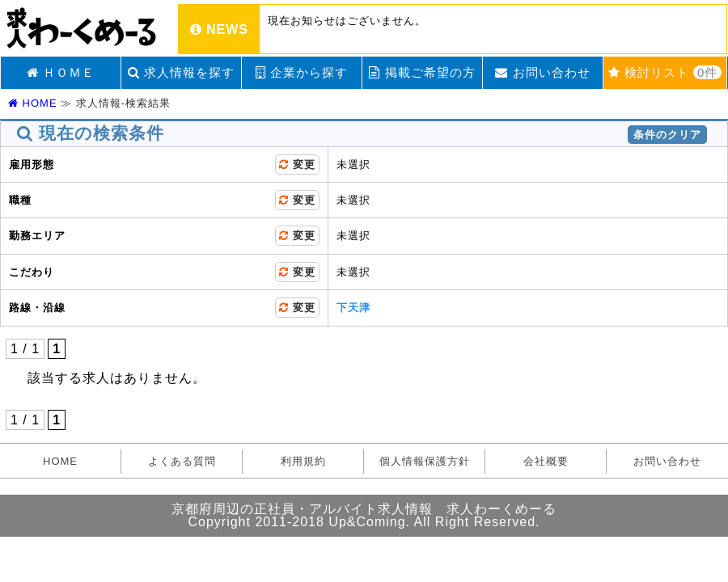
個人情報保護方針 (425, 461)
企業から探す (302, 72)
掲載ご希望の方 (422, 72)
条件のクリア (667, 135)
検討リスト (665, 72)
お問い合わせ (542, 72)
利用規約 (303, 461)
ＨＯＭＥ (61, 72)
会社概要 (546, 461)
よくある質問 (182, 461)
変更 (297, 164)
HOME (33, 103)
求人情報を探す (181, 72)
